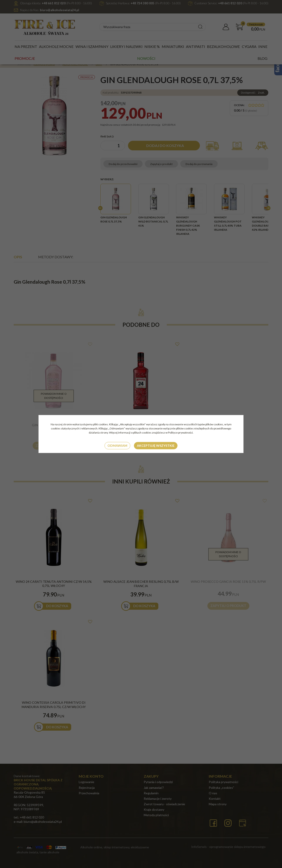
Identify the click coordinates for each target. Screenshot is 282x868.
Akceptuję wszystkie (156, 446)
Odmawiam (117, 446)
